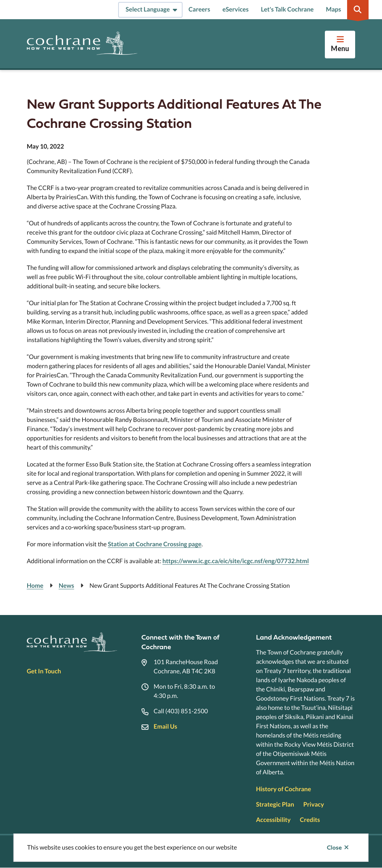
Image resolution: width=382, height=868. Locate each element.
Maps (333, 9)
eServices (235, 9)
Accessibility (273, 820)
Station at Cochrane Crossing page (155, 544)
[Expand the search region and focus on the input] (358, 10)
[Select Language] (150, 10)
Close (334, 848)
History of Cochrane (283, 789)
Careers (199, 9)
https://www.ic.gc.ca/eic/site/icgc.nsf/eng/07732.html (236, 561)
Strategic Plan (275, 804)
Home (35, 586)
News (66, 586)
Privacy (314, 804)
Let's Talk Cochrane (287, 9)
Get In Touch (44, 671)
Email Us (165, 727)
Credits (310, 820)
